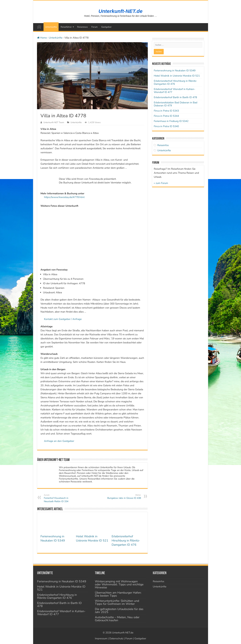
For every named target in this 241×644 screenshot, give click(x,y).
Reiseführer (66, 27)
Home (42, 38)
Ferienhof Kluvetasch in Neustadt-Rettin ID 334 (61, 498)
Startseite (39, 27)
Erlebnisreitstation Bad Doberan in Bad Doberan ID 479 (176, 104)
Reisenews (82, 27)
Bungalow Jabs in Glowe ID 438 (124, 497)
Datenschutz (116, 638)
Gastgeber (106, 27)
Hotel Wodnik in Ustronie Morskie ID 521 (92, 538)
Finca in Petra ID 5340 (166, 126)
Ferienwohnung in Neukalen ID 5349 (53, 538)
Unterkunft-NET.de (121, 11)
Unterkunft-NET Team (54, 122)
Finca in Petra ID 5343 (166, 111)
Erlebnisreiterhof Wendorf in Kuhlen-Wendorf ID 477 (174, 91)
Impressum (101, 638)
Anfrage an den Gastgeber (59, 441)
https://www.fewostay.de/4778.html (64, 197)
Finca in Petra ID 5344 (166, 116)
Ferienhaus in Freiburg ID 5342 (171, 121)
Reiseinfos (163, 145)
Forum (94, 27)
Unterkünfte (51, 27)
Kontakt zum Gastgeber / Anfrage (63, 319)
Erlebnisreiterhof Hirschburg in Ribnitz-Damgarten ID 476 (126, 540)
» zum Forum (161, 183)
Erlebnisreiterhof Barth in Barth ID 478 (175, 97)
